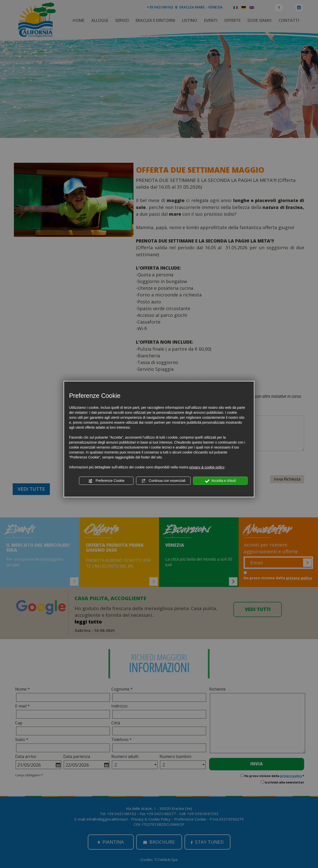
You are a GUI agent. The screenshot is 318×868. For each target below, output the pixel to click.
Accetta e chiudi (220, 481)
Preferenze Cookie (106, 481)
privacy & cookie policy (207, 467)
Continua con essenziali (163, 481)
